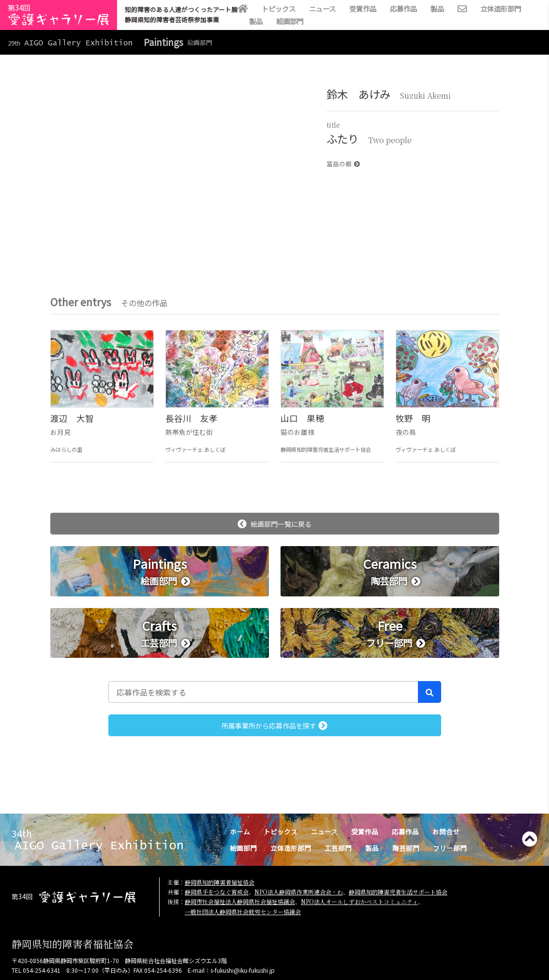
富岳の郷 (343, 164)
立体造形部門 (501, 8)
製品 (437, 8)
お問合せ (446, 832)
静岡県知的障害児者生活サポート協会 (398, 892)
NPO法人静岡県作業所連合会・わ (299, 892)
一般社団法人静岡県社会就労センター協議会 (243, 912)
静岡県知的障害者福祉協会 (220, 882)
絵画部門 (290, 21)
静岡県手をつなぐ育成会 (217, 892)
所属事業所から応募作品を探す (274, 726)
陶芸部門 (406, 848)
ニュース (322, 8)
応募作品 (403, 8)
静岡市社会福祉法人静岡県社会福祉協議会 (240, 901)
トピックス (279, 8)
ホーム (240, 832)
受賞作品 (363, 8)
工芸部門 (338, 848)
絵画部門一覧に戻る (274, 524)
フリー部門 (450, 848)
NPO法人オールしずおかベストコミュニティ (359, 901)
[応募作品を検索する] (263, 692)
